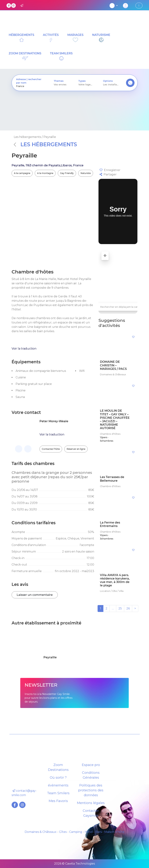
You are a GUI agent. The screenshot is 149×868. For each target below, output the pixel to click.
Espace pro (91, 765)
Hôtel (89, 832)
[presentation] (31, 86)
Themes (59, 81)
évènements (58, 785)
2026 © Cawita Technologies (74, 864)
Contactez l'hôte (51, 449)
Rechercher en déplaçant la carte (120, 307)
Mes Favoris (58, 801)
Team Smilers (58, 793)
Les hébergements (45, 144)
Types (82, 81)
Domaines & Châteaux (41, 832)
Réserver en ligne (76, 449)
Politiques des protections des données (91, 790)
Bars (99, 832)
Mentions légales (91, 803)
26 (128, 608)
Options (108, 81)
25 (120, 608)
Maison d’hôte (114, 832)
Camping (76, 832)
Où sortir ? (58, 778)
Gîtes (63, 832)
